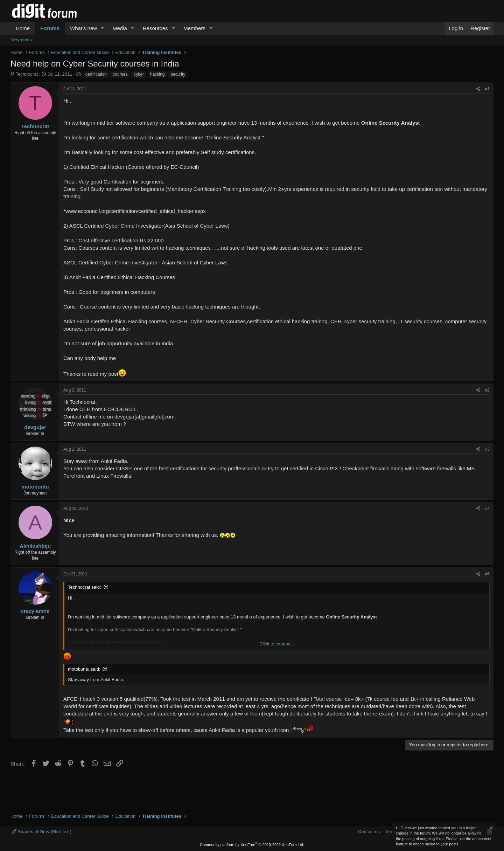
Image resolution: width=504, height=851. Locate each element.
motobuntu (35, 487)
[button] (103, 28)
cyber (139, 74)
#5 (487, 574)
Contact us (369, 832)
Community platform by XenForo (252, 845)
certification (96, 74)
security (178, 74)
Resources (155, 28)
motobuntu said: (84, 669)
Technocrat (27, 74)
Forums (50, 28)
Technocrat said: (85, 587)
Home (23, 28)
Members (194, 28)
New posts (21, 40)
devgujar (35, 427)
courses (120, 74)
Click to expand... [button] (277, 644)
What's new (83, 28)
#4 (487, 508)
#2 (487, 390)
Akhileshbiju (35, 546)
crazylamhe (35, 611)
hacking (157, 74)
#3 (487, 449)
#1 (487, 89)
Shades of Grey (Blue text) (42, 832)
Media (120, 28)
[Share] (478, 89)
